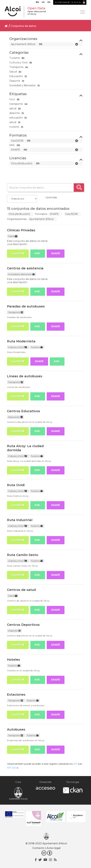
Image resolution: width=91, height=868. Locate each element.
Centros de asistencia (25, 268)
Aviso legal (54, 848)
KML (38, 253)
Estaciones (16, 695)
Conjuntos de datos (23, 26)
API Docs (12, 768)
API (75, 764)
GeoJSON (18, 253)
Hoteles (13, 660)
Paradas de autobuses (26, 306)
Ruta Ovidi (16, 485)
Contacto (38, 848)
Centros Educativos (24, 411)
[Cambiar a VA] (43, 3)
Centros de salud (21, 590)
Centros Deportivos (23, 625)
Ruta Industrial (20, 520)
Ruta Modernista (21, 341)
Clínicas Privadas (21, 230)
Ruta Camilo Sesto (23, 555)
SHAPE (56, 253)
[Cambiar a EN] (49, 3)
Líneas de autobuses (25, 376)
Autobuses (16, 729)
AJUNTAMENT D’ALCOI (68, 2)
